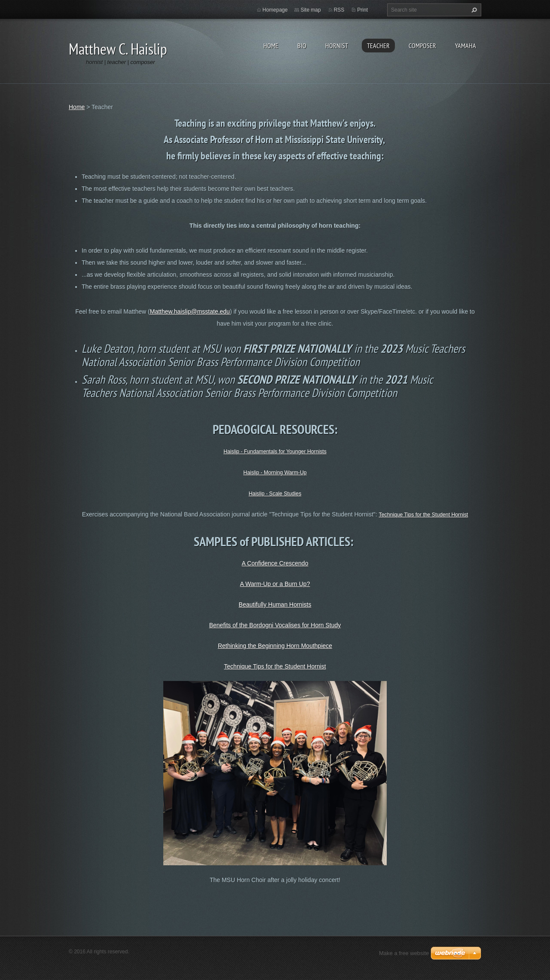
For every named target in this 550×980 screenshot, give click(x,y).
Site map (310, 10)
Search (473, 10)
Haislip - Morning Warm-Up (275, 473)
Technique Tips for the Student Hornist (424, 515)
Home (271, 46)
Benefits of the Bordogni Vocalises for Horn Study (275, 625)
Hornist (337, 46)
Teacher (378, 46)
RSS (339, 10)
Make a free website (404, 953)
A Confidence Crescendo (275, 563)
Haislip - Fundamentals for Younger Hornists (275, 452)
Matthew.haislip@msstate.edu (190, 311)
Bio (302, 46)
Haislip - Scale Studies (275, 494)
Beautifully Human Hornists (275, 604)
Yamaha (466, 46)
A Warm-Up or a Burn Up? (275, 584)
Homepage (275, 10)
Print (362, 10)
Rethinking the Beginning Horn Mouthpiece (275, 646)
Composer (422, 46)
